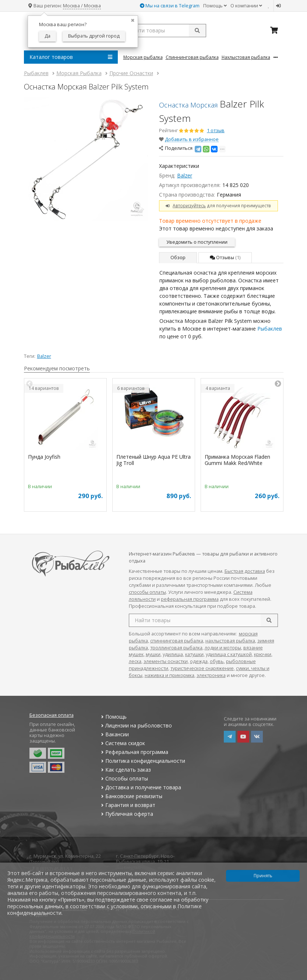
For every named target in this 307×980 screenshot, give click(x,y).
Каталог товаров (71, 57)
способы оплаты (147, 592)
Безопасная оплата (52, 715)
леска (135, 661)
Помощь (215, 6)
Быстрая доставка (245, 571)
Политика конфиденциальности (142, 761)
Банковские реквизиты (131, 796)
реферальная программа (190, 599)
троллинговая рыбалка (176, 648)
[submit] (197, 31)
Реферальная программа (134, 752)
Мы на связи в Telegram (170, 6)
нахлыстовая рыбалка (230, 641)
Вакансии (114, 734)
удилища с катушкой (229, 654)
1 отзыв (216, 131)
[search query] (165, 31)
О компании (246, 6)
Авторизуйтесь (189, 205)
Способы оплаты (124, 778)
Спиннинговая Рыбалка (192, 57)
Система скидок (122, 743)
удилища (173, 654)
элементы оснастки (166, 661)
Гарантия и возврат (128, 805)
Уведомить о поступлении (197, 242)
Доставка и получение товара (140, 787)
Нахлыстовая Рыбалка (246, 57)
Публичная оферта (126, 814)
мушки (153, 654)
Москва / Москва (82, 6)
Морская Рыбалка (143, 57)
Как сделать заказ (125, 770)
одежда (199, 661)
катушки (194, 654)
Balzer (185, 175)
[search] (269, 620)
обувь (217, 661)
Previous (29, 384)
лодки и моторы (223, 648)
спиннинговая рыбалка (177, 641)
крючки (263, 654)
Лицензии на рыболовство (136, 725)
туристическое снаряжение (202, 668)
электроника (211, 675)
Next (278, 384)
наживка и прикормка (170, 675)
